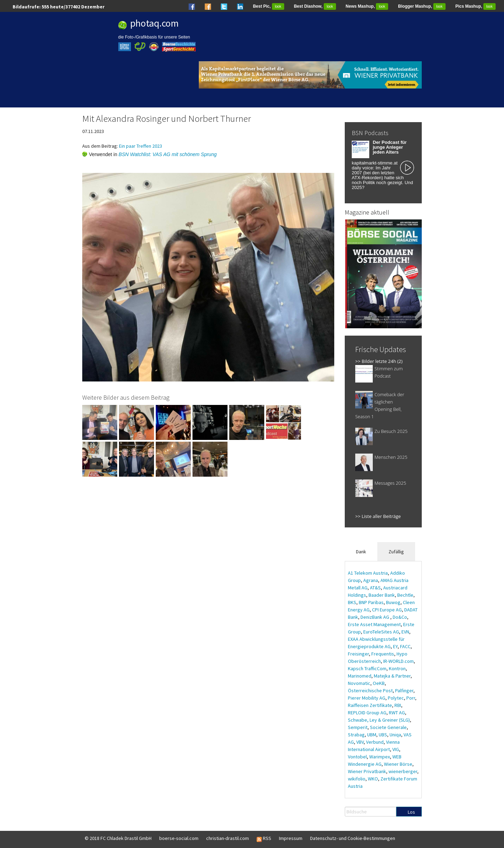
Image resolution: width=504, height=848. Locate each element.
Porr (411, 698)
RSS (264, 839)
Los (411, 812)
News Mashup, (367, 6)
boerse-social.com (179, 838)
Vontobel (357, 757)
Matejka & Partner (392, 676)
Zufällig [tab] (396, 552)
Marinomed (360, 676)
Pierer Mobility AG (367, 698)
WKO (373, 779)
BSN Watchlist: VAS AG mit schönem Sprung (168, 154)
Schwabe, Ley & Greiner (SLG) (379, 720)
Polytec (396, 698)
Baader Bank (382, 595)
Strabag (356, 735)
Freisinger (358, 654)
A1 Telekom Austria (368, 573)
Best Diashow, (315, 6)
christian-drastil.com (227, 838)
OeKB (379, 683)
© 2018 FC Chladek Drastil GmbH (118, 838)
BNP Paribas (371, 602)
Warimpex (380, 757)
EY (395, 646)
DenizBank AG (375, 617)
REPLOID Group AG (367, 713)
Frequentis (383, 654)
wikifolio (357, 779)
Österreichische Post (370, 691)
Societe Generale (388, 727)
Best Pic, (269, 6)
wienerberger (403, 771)
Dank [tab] (361, 552)
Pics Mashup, (475, 6)
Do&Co (400, 617)
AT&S (375, 588)
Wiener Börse (398, 764)
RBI (398, 705)
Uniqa (395, 735)
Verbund (375, 742)
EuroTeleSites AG (381, 632)
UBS (383, 735)
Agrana (371, 580)
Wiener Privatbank (367, 771)
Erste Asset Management (374, 624)
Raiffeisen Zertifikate (370, 705)
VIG (396, 749)
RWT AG (397, 713)
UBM (372, 735)
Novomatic (359, 683)
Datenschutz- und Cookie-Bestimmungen (353, 838)
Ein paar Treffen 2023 (141, 146)
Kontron (397, 668)
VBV (360, 742)
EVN (405, 632)
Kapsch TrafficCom (367, 668)
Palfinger (404, 691)
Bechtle (405, 595)
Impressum (291, 838)
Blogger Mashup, (422, 6)
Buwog (393, 602)
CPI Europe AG (387, 610)
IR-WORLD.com (398, 661)
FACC (405, 646)
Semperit (358, 727)
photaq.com (155, 23)
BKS (352, 602)
